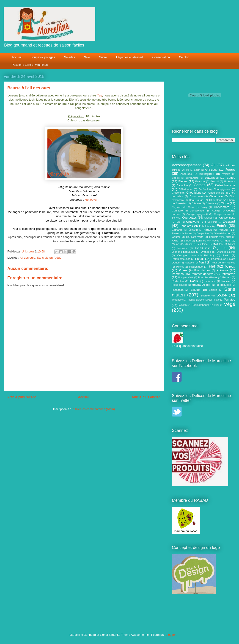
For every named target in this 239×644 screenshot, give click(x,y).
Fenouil (224, 230)
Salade (195, 290)
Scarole (205, 295)
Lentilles (201, 240)
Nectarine (182, 248)
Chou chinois (216, 193)
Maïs (227, 240)
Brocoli (214, 181)
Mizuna (189, 244)
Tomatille (183, 305)
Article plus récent (22, 397)
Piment (180, 267)
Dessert (229, 221)
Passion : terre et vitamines (30, 65)
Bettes (231, 178)
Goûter (176, 237)
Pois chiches (202, 270)
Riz (213, 285)
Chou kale (196, 196)
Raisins (226, 281)
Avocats (226, 174)
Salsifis (213, 290)
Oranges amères (226, 252)
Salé (87, 57)
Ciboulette (211, 204)
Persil (202, 262)
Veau (217, 305)
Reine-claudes (179, 285)
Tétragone (177, 300)
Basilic (176, 178)
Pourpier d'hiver (207, 277)
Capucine (182, 185)
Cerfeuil (203, 189)
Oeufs (199, 248)
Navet (232, 244)
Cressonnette (227, 218)
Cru (179, 222)
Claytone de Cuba (183, 207)
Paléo (226, 255)
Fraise (188, 234)
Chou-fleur (216, 200)
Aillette (186, 170)
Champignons (222, 189)
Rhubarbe (198, 285)
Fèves (176, 233)
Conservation (161, 57)
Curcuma (212, 222)
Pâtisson (189, 263)
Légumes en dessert (130, 57)
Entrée (222, 226)
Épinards (193, 230)
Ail (213, 165)
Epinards (177, 230)
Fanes (208, 230)
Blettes (183, 181)
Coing (204, 207)
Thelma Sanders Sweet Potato (203, 300)
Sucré (103, 57)
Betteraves (212, 178)
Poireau (230, 267)
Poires (183, 270)
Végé (58, 258)
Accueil (17, 57)
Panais (200, 259)
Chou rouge (196, 200)
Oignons (220, 248)
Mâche (216, 241)
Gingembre (203, 234)
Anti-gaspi (212, 170)
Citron (225, 203)
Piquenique (196, 267)
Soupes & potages (43, 57)
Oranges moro (187, 255)
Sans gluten (45, 258)
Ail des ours (27, 258)
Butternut (230, 181)
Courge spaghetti (197, 214)
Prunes (227, 277)
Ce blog (184, 57)
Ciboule (196, 203)
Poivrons (222, 270)
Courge (216, 211)
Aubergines (206, 174)
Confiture (177, 210)
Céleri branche (225, 185)
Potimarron (228, 274)
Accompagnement (186, 165)
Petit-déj (216, 262)
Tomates (229, 300)
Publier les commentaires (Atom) (93, 409)
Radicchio (178, 281)
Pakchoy (209, 255)
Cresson (209, 218)
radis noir (210, 281)
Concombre (221, 207)
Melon (176, 244)
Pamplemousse (181, 259)
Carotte (200, 185)
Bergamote (192, 178)
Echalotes (186, 226)
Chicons (177, 193)
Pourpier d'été (186, 278)
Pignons (231, 263)
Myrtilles (218, 244)
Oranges (206, 252)
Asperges (186, 174)
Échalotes (205, 226)
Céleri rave (186, 189)
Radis (194, 281)
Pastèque (217, 259)
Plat (212, 266)
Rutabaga (178, 290)
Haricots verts (195, 237)
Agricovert (92, 200)
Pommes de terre (202, 274)
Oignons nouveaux (183, 252)
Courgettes (190, 218)
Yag (99, 95)
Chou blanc (194, 193)
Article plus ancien (146, 397)
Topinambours (200, 305)
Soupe (222, 295)
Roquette (225, 285)
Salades (70, 57)
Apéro (230, 169)
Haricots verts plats (220, 237)
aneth (197, 170)
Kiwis (175, 240)
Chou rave (216, 196)
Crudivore (192, 222)
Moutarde (203, 244)
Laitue (187, 241)
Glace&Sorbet (222, 233)
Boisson (200, 181)
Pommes (178, 274)
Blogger (170, 635)
